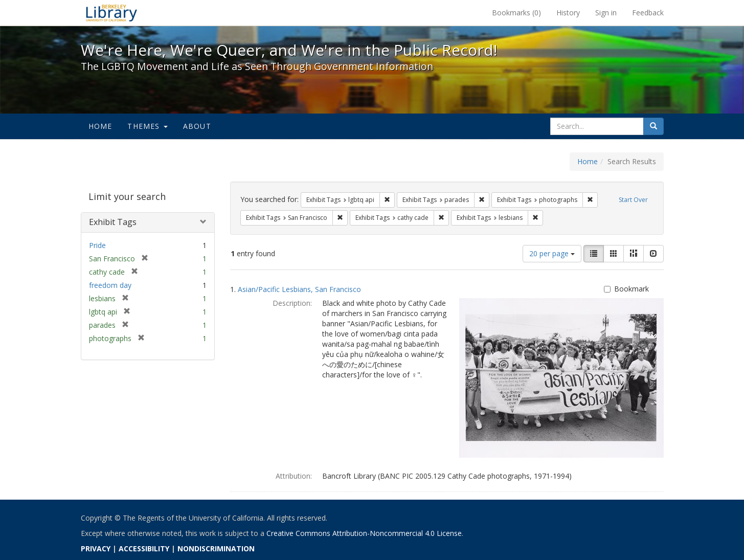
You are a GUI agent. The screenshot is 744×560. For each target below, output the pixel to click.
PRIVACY (96, 548)
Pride (97, 245)
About (197, 126)
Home (100, 126)
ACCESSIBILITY (144, 548)
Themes (147, 126)
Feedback (648, 13)
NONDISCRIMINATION (216, 548)
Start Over (633, 200)
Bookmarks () (516, 13)
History (568, 13)
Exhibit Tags (113, 222)
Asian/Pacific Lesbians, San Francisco (299, 289)
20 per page (552, 253)
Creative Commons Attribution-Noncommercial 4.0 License (364, 533)
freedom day (110, 285)
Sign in (606, 13)
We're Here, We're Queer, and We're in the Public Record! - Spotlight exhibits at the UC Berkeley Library (111, 13)
